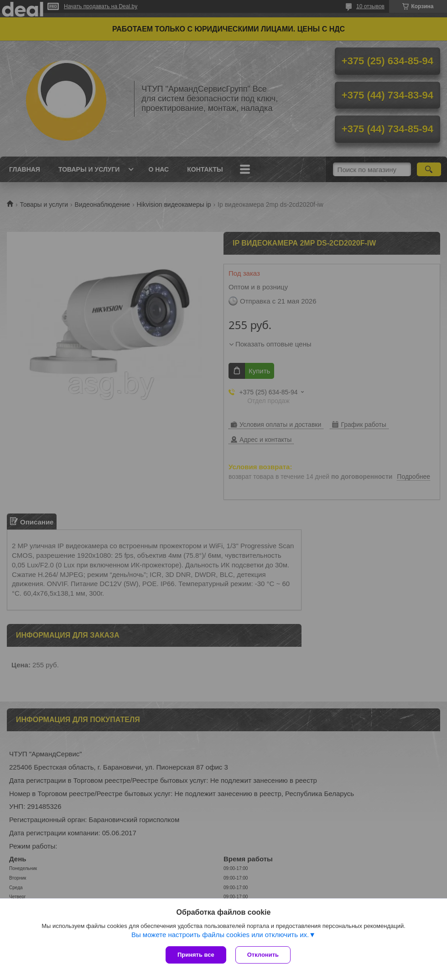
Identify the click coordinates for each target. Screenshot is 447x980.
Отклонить (263, 955)
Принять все (196, 955)
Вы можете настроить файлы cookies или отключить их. (220, 935)
